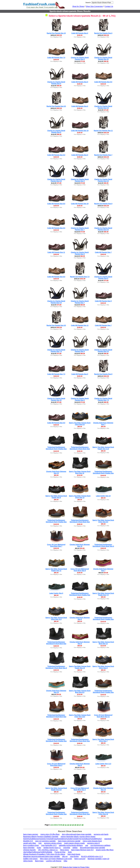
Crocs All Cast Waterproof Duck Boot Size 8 (80, 570)
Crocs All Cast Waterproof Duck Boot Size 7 (56, 545)
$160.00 (80, 451)
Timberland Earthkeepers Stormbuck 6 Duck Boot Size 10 (80, 741)
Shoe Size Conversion (94, 6)
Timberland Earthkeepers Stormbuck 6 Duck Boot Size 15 (56, 717)
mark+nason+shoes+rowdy (74, 843)
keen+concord (80, 859)
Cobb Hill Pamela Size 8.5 (56, 204)
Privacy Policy (85, 867)
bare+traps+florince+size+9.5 (82, 850)
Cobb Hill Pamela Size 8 (80, 82)
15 (75, 825)
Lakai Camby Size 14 (103, 496)
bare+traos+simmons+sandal (69, 841)
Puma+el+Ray (60, 852)
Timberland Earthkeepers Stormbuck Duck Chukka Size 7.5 (56, 449)
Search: (88, 3)
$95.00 (80, 427)
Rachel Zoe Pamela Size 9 (103, 204)
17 (80, 825)
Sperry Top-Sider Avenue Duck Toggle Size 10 (80, 667)
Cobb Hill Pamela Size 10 (80, 131)
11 (66, 825)
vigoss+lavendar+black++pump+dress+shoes (78, 837)
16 (78, 825)
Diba (65, 861)
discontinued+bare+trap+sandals (92, 848)
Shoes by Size (67, 867)
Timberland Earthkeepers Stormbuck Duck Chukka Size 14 (103, 473)
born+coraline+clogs (31, 845)
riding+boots (28, 861)
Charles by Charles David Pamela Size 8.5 (56, 180)
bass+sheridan (29, 848)
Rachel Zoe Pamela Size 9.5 (56, 325)
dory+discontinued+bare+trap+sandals (77, 834)
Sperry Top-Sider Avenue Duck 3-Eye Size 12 (80, 497)
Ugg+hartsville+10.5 (49, 845)
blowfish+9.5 (28, 841)
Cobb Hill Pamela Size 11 (56, 252)
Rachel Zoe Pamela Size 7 (103, 155)
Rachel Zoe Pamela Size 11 (103, 131)
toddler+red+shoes (30, 859)
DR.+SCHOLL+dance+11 (48, 850)
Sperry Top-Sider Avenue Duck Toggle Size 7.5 (103, 594)
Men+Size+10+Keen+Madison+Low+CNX (56, 859)
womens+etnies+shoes (53, 843)
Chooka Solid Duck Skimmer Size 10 (56, 472)
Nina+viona (64, 850)
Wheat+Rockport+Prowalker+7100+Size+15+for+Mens (44, 854)
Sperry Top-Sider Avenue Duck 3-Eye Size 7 (103, 740)
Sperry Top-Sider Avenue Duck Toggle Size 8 (56, 497)
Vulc (40, 843)
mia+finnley (74, 856)
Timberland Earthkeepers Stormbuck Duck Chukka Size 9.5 (56, 522)
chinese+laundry (30, 850)
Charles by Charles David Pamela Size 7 (80, 229)
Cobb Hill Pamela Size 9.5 (103, 82)
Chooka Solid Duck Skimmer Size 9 (80, 643)
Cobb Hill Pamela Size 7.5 (56, 58)
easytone (108, 839)
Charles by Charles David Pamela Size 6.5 (103, 107)
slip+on (65, 856)
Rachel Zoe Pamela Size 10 (56, 33)
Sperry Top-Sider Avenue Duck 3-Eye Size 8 (103, 667)
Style (70, 852)
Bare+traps (39, 861)
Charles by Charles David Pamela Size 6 (56, 83)
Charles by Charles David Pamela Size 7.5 (56, 351)
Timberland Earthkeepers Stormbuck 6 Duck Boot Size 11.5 (80, 522)
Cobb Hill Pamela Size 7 (103, 252)
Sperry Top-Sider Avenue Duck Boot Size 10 (80, 472)
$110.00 (80, 475)
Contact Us (109, 6)
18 (82, 825)
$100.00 (80, 35)
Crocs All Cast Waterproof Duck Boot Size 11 (103, 716)
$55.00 (103, 427)
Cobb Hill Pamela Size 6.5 (56, 155)
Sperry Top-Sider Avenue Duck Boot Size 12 (103, 643)
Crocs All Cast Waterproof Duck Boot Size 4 (56, 765)
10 (63, 825)
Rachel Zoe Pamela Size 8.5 (56, 106)
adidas (75, 848)
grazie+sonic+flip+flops (105, 850)
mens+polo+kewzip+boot (92, 841)
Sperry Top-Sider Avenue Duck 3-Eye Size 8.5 (103, 521)
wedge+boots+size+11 (52, 848)
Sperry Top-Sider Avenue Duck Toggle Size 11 (56, 570)
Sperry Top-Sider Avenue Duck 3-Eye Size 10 (103, 813)
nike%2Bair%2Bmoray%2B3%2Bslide (38, 852)
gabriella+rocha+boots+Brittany (71, 845)
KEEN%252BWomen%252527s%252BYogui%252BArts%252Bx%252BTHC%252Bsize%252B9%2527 (63, 839)
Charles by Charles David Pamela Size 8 (80, 58)
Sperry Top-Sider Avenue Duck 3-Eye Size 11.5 (56, 618)
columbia (67, 848)
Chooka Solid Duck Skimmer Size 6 (80, 618)
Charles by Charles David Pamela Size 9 (103, 278)
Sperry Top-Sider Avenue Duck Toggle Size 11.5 (103, 448)
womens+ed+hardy (101, 834)
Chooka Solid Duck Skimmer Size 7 (103, 424)
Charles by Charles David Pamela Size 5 (80, 180)
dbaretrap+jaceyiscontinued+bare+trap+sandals (42, 856)
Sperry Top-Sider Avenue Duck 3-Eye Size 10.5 (80, 716)
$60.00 (103, 498)
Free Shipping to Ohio (56, 37)
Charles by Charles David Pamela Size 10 (103, 58)
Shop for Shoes (78, 6)
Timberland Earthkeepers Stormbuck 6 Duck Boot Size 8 (103, 545)
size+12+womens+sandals (45, 841)
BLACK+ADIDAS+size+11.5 (92, 856)
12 (68, 825)
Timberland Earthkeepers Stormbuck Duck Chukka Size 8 (56, 741)
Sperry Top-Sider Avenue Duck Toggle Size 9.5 (56, 789)
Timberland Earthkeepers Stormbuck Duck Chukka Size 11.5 (103, 692)
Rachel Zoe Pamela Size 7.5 (80, 277)
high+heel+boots (74, 854)
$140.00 (56, 451)
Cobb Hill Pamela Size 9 (103, 301)
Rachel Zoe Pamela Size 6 (103, 33)
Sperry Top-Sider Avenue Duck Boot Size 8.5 (80, 692)
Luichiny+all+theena (54, 861)
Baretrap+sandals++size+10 (98, 859)
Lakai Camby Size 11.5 (103, 764)
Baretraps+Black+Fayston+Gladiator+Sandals (41, 837)
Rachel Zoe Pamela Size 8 (103, 374)
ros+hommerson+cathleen (100, 845)
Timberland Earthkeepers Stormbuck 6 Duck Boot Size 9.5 (80, 449)
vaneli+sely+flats (30, 843)
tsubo (39, 848)
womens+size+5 (93, 843)
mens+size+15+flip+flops (50, 834)
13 (70, 825)
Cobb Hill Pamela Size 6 (80, 33)
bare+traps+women (31, 834)
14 (73, 825)
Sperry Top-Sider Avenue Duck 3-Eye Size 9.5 (80, 424)
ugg (87, 845)
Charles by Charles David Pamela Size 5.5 (56, 302)
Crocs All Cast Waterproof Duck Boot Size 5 (80, 789)
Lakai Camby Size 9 (56, 593)
